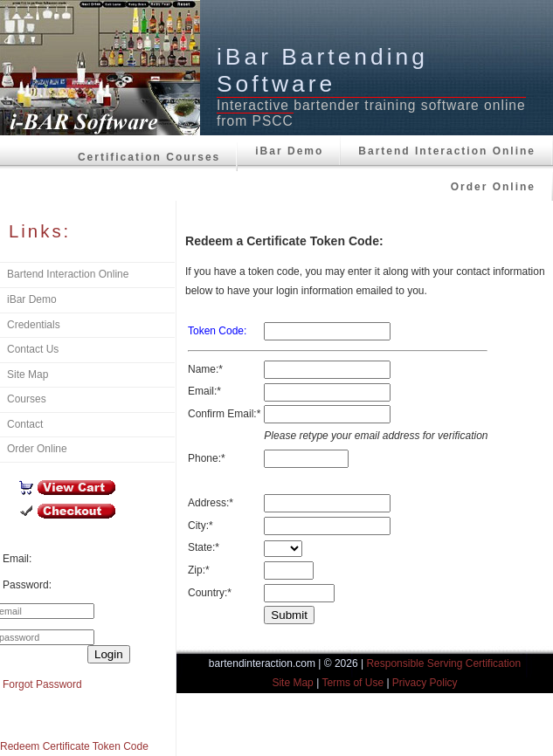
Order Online (493, 187)
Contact (25, 424)
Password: (27, 585)
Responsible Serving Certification (443, 663)
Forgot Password (42, 684)
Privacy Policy (425, 683)
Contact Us (33, 349)
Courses (27, 399)
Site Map (28, 375)
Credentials (34, 325)
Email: (17, 559)
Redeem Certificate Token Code (74, 746)
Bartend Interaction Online (447, 151)
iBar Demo (289, 151)
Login (109, 654)
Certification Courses (149, 157)
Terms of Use (353, 683)
